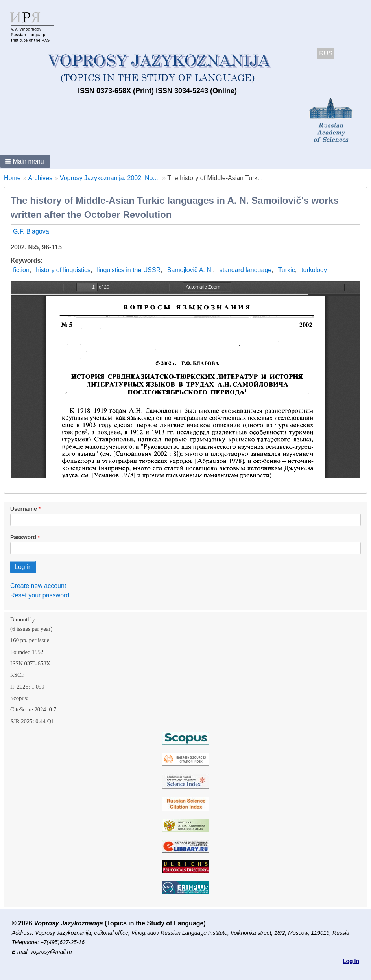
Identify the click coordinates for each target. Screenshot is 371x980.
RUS (326, 53)
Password (23, 537)
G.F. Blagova (31, 231)
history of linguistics (63, 270)
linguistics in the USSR (129, 270)
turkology (314, 270)
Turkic (287, 270)
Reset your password (40, 595)
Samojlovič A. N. (190, 270)
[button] (25, 161)
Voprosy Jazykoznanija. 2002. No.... (110, 178)
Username (24, 509)
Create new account (38, 586)
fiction (21, 270)
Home (12, 178)
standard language (246, 270)
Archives (40, 178)
